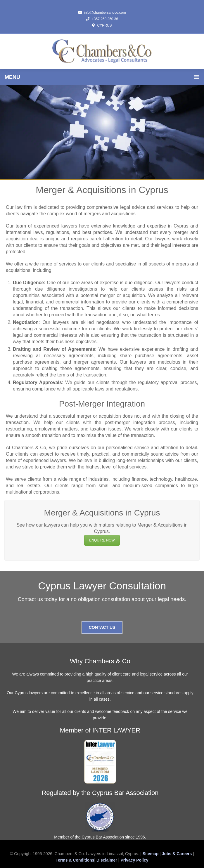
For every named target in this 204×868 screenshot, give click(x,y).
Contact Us (102, 627)
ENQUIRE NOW (102, 540)
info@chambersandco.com (102, 13)
